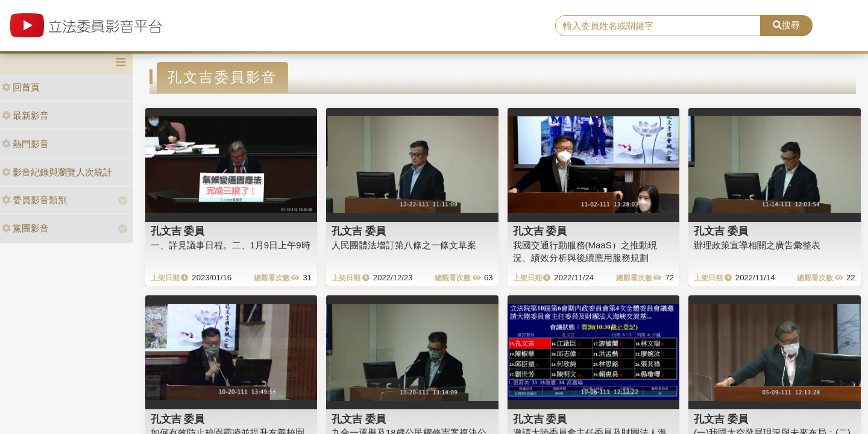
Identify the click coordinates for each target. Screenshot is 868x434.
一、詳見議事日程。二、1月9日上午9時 (231, 245)
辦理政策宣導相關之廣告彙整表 (757, 245)
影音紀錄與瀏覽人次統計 (57, 172)
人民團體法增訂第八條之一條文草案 (404, 245)
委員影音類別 (34, 200)
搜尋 (786, 25)
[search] (658, 26)
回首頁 (21, 87)
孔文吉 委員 (178, 231)
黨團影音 (25, 228)
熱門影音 (25, 144)
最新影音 (25, 115)
